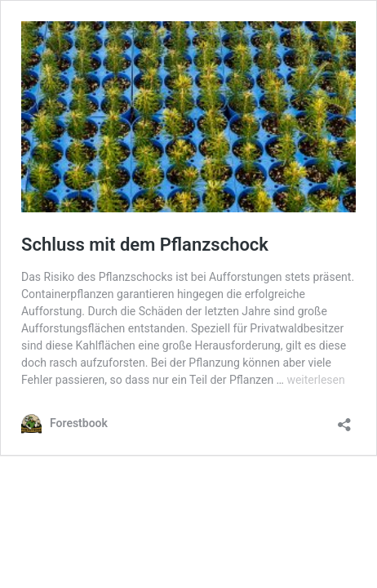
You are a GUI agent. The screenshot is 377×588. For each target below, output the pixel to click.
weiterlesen (315, 380)
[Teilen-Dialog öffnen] (344, 419)
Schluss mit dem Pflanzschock (145, 245)
